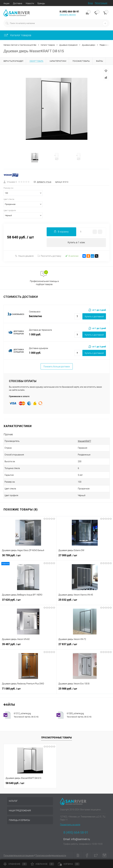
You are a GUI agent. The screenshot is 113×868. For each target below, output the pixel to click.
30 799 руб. (28, 557)
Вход (90, 3)
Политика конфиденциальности (51, 855)
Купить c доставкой (94, 316)
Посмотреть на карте (70, 825)
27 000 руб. (85, 557)
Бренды (41, 3)
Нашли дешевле (24, 256)
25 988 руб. (85, 690)
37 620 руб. (28, 601)
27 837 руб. (85, 646)
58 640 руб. (15, 783)
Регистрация (101, 3)
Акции (6, 3)
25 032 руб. (85, 601)
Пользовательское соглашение (19, 855)
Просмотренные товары (56, 738)
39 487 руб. (28, 646)
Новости (30, 3)
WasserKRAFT (84, 441)
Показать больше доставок (57, 367)
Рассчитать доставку (49, 256)
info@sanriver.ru (80, 839)
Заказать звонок (68, 15)
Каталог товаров (17, 35)
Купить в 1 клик (76, 242)
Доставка (18, 3)
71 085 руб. (28, 690)
